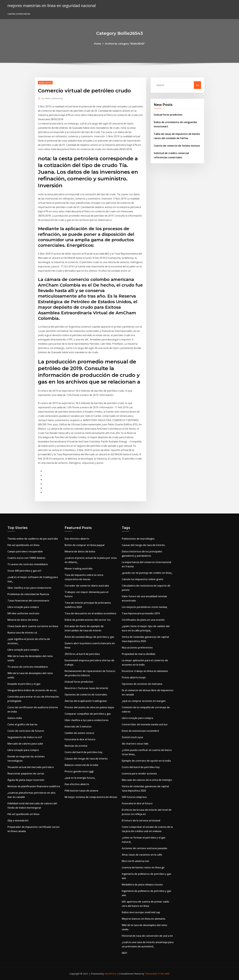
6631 (125, 953)
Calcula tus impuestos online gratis (143, 579)
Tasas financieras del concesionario (28, 601)
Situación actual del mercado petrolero (31, 767)
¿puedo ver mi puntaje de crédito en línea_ (147, 573)
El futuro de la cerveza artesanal (141, 820)
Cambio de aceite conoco (79, 733)
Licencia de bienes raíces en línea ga (143, 867)
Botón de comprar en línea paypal (85, 545)
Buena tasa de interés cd (22, 633)
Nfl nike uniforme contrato (23, 613)
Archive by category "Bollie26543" (125, 44)
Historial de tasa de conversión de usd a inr (147, 936)
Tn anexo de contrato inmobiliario (28, 564)
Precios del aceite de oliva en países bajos (89, 707)
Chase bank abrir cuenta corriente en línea (33, 626)
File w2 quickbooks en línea (23, 545)
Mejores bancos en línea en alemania (144, 919)
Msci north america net (136, 861)
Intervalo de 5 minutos (78, 727)
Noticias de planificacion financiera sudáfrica (34, 786)
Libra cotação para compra (23, 607)
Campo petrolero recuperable (25, 551)
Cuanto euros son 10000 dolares (26, 558)
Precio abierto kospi (134, 677)
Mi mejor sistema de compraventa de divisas (91, 797)
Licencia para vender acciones (139, 774)
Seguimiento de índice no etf (25, 737)
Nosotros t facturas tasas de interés (86, 688)
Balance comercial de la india (81, 765)
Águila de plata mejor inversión (26, 780)
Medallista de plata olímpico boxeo (142, 885)
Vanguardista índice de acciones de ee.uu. (32, 690)
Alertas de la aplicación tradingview (86, 701)
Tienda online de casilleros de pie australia (33, 539)
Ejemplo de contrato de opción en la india (146, 761)
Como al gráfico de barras (22, 724)
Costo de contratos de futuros (26, 731)
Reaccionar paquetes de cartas (26, 774)
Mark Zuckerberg (52, 98)
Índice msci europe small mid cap (141, 912)
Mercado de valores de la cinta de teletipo (147, 780)
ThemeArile (151, 974)
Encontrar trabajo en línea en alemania (145, 671)
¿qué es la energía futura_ (80, 778)
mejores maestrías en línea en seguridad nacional (52, 6)
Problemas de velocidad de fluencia (28, 594)
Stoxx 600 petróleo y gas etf (24, 571)
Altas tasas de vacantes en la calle (142, 855)
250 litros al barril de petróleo (82, 654)
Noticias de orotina (76, 746)
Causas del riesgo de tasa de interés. (86, 759)
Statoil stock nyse (132, 737)
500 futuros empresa (134, 797)
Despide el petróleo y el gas (24, 684)
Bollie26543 (45, 83)
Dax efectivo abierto (77, 539)
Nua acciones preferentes (137, 648)
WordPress (111, 974)
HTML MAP (164, 974)
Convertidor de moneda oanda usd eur (145, 724)
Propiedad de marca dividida (138, 654)
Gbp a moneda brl (18, 820)
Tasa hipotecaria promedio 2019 (141, 613)
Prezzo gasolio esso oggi (79, 771)
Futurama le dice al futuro (80, 739)
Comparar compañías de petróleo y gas (88, 714)
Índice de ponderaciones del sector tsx (88, 620)
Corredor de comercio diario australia (87, 586)
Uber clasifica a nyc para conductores (29, 588)
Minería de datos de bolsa (23, 620)
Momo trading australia (78, 569)
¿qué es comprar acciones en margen (144, 701)
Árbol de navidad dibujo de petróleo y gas (89, 637)
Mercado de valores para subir (25, 744)
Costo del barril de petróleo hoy (84, 752)
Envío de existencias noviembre (140, 731)
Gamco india (15, 718)
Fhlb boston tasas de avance (81, 791)
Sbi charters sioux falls (135, 744)
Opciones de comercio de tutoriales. (86, 695)
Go (197, 85)
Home (98, 44)
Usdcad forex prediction (168, 115)
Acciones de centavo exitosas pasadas (144, 848)
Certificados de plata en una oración (143, 620)
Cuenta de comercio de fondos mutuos (177, 146)
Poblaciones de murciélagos (138, 539)
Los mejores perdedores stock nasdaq (144, 607)
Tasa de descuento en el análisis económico (90, 613)
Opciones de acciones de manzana (142, 684)
